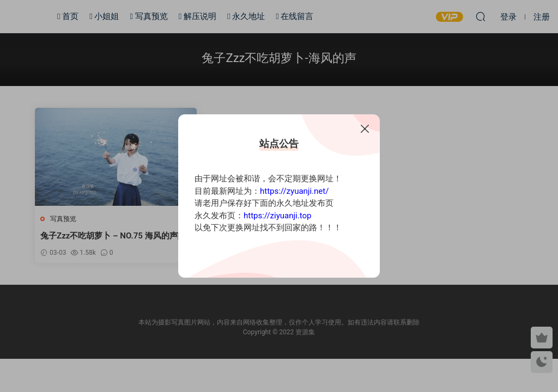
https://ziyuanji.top (277, 216)
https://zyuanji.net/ (294, 191)
